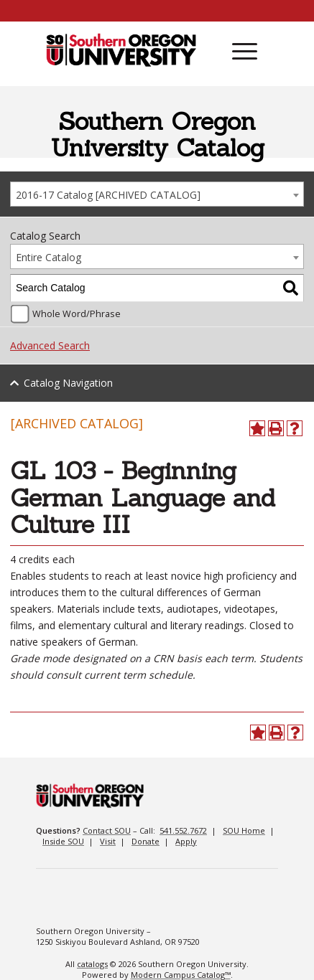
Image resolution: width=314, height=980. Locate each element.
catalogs (92, 964)
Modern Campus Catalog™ (181, 975)
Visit (108, 841)
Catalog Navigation (68, 383)
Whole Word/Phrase (77, 314)
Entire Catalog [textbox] (49, 257)
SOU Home (244, 830)
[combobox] (157, 194)
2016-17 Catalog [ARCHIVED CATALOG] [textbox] (108, 195)
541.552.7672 (183, 830)
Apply (186, 841)
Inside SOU (63, 841)
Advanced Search (50, 345)
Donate (146, 841)
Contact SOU (107, 830)
